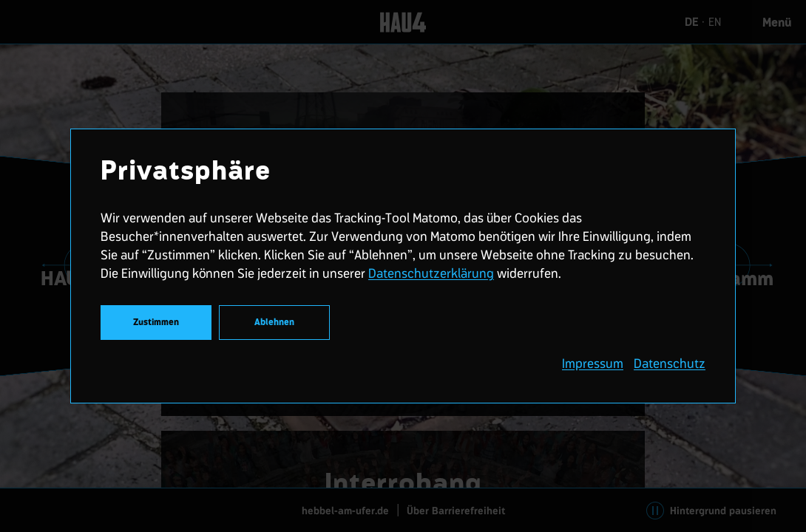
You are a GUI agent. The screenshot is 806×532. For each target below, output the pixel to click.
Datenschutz (670, 364)
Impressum (593, 364)
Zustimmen (156, 323)
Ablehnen (274, 323)
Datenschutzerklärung (431, 273)
